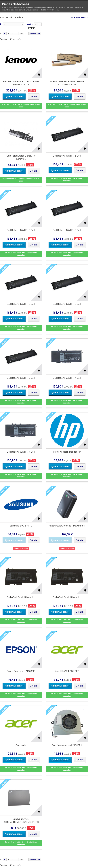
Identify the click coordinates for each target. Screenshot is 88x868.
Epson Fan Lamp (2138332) (21, 671)
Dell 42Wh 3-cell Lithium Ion (21, 597)
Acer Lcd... (21, 745)
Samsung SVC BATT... (21, 526)
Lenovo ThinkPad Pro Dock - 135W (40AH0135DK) (21, 83)
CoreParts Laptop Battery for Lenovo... (21, 157)
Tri (1, 24)
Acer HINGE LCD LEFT (67, 671)
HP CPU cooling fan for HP (67, 452)
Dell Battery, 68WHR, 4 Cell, (67, 378)
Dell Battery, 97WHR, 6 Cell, (67, 156)
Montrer (30, 24)
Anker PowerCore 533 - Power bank (67, 526)
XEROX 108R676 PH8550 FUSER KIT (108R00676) (67, 83)
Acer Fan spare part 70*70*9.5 (67, 745)
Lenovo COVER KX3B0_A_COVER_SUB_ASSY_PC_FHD (21, 821)
